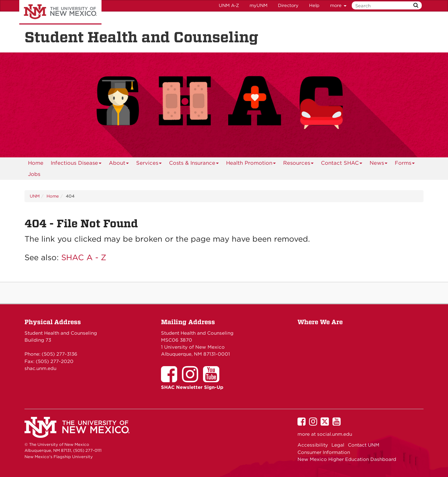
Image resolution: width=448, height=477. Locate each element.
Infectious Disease (76, 164)
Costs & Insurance (194, 164)
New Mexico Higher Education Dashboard (347, 459)
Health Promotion (251, 164)
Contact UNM (364, 445)
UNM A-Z (229, 5)
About (119, 164)
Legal (338, 445)
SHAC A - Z (84, 257)
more (338, 5)
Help (314, 5)
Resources (299, 164)
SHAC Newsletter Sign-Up (192, 387)
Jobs (34, 174)
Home (36, 163)
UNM (35, 196)
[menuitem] (36, 163)
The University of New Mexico (60, 12)
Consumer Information (324, 452)
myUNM (258, 5)
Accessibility (313, 445)
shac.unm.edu (40, 368)
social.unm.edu (335, 434)
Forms (405, 164)
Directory (288, 5)
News (379, 164)
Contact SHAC (342, 164)
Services (149, 164)
